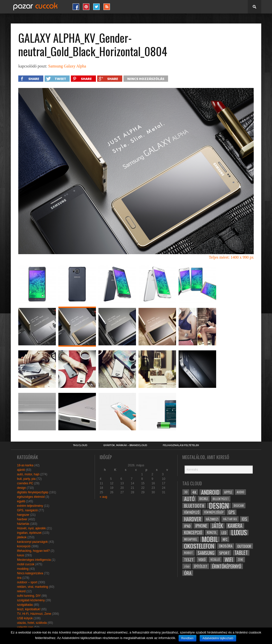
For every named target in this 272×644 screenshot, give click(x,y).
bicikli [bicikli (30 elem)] (204, 499)
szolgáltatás (25, 605)
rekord (21, 591)
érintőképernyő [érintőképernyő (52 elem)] (227, 566)
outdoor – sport (27, 582)
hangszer (23, 515)
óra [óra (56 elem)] (188, 573)
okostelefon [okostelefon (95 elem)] (199, 546)
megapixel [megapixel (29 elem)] (191, 539)
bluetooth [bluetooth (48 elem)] (194, 506)
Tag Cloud (80, 445)
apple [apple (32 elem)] (228, 492)
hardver (22, 519)
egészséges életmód (31, 497)
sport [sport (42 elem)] (224, 553)
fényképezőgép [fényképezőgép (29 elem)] (214, 512)
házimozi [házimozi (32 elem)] (212, 519)
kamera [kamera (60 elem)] (235, 526)
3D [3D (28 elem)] (186, 492)
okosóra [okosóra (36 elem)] (226, 546)
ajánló (21, 470)
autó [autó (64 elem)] (189, 499)
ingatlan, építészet (29, 533)
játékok (22, 537)
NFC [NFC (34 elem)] (225, 539)
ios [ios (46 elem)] (244, 519)
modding (23, 569)
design (21, 488)
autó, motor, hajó (28, 474)
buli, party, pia (26, 479)
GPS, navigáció (27, 510)
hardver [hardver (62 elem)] (193, 519)
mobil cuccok (26, 564)
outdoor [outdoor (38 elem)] (244, 546)
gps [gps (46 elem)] (232, 512)
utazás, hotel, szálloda (32, 623)
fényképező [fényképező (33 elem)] (192, 512)
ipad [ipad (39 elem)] (187, 526)
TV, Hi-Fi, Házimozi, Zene (34, 614)
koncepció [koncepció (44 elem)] (193, 533)
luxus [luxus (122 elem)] (239, 533)
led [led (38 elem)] (224, 533)
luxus (21, 555)
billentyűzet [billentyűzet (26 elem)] (221, 499)
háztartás (23, 524)
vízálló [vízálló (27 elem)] (215, 559)
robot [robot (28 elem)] (188, 553)
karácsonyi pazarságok (32, 542)
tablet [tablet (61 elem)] (241, 553)
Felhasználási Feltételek (181, 445)
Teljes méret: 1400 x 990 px (231, 257)
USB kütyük (25, 618)
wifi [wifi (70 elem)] (229, 560)
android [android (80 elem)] (210, 492)
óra (19, 578)
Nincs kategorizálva (30, 573)
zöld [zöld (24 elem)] (187, 566)
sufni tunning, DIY (29, 596)
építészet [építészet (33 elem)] (201, 566)
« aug (103, 497)
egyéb (21, 501)
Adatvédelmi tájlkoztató (218, 638)
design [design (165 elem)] (219, 506)
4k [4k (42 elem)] (194, 492)
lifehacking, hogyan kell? (33, 551)
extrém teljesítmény (30, 506)
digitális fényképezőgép (33, 492)
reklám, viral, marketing (33, 587)
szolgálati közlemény (31, 600)
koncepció (24, 546)
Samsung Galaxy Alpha (67, 66)
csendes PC (25, 483)
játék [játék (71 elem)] (217, 526)
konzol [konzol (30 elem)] (212, 532)
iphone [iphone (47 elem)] (201, 526)
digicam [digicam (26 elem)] (239, 505)
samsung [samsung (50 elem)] (206, 553)
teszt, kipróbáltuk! (29, 609)
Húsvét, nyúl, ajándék (31, 528)
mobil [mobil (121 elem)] (210, 539)
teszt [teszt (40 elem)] (189, 560)
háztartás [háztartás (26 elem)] (230, 519)
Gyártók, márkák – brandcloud (125, 445)
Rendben (187, 638)
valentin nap (25, 627)
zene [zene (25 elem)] (240, 560)
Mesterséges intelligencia (34, 560)
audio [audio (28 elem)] (240, 492)
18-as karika (25, 465)
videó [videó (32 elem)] (202, 560)
